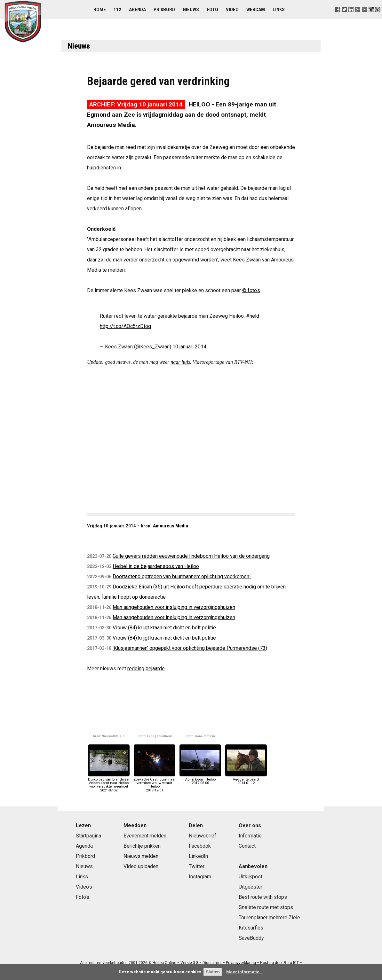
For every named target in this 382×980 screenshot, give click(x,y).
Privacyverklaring (241, 963)
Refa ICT (291, 963)
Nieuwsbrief (203, 836)
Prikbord (164, 10)
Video (232, 10)
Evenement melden (145, 836)
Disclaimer (212, 963)
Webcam (256, 10)
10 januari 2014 (189, 347)
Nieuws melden (141, 856)
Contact (247, 846)
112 (117, 10)
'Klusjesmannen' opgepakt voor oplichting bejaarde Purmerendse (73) (190, 648)
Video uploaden (141, 866)
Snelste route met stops (266, 907)
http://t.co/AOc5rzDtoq (125, 326)
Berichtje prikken (142, 846)
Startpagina (88, 836)
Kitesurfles (251, 928)
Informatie (250, 836)
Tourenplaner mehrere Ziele (269, 918)
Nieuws (191, 10)
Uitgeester (251, 887)
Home (100, 10)
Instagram (200, 877)
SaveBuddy (251, 938)
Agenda (137, 10)
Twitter (197, 866)
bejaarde (155, 669)
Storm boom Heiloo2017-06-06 (200, 779)
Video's (84, 887)
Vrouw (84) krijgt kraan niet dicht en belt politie (164, 628)
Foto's (83, 897)
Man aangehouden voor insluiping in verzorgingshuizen (174, 607)
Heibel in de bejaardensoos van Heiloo (156, 566)
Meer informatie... (245, 972)
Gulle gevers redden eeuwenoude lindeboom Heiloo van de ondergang (191, 556)
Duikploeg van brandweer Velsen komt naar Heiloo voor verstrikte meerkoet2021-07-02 (109, 783)
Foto (212, 10)
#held (253, 316)
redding (136, 669)
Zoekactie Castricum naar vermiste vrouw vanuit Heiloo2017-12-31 (155, 783)
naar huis (180, 362)
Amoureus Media (171, 526)
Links (279, 10)
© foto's (251, 290)
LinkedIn (198, 856)
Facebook (200, 846)
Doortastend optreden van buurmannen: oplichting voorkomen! (182, 576)
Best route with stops (263, 897)
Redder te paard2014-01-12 (246, 779)
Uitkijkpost (251, 877)
